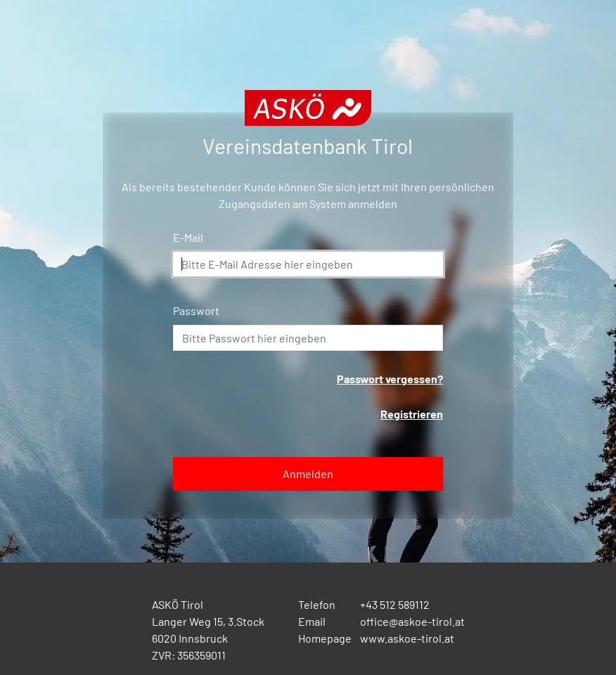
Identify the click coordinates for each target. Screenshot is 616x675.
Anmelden (308, 474)
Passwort (196, 310)
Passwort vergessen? (390, 379)
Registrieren (412, 414)
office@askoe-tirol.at (412, 621)
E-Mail (188, 237)
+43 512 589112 (395, 604)
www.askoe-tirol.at (407, 638)
